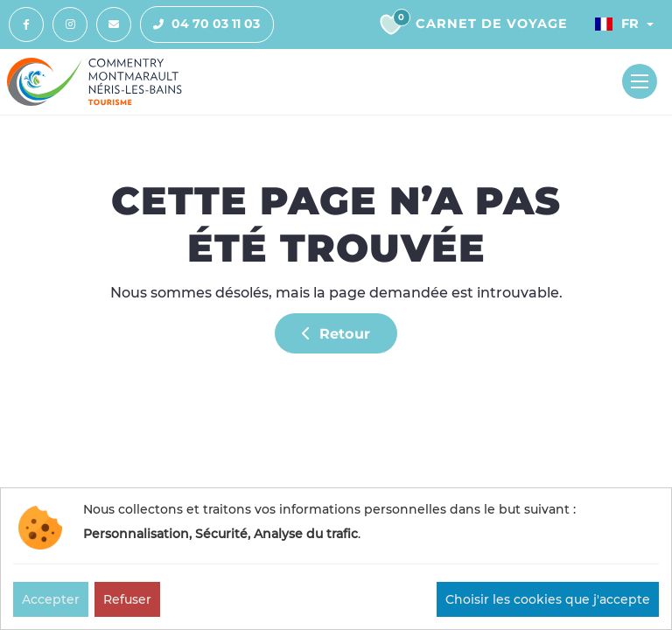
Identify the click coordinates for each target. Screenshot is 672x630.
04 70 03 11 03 (200, 24)
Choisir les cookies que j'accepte (548, 599)
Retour (336, 333)
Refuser (127, 599)
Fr (617, 24)
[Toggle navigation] (640, 81)
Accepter (51, 599)
